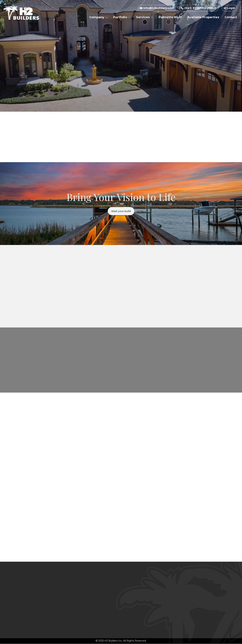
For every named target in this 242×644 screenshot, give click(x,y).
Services (145, 17)
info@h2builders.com (157, 8)
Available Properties (203, 17)
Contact (231, 17)
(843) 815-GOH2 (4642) (199, 8)
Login (229, 8)
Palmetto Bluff (170, 17)
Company (99, 17)
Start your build (121, 212)
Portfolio (122, 17)
